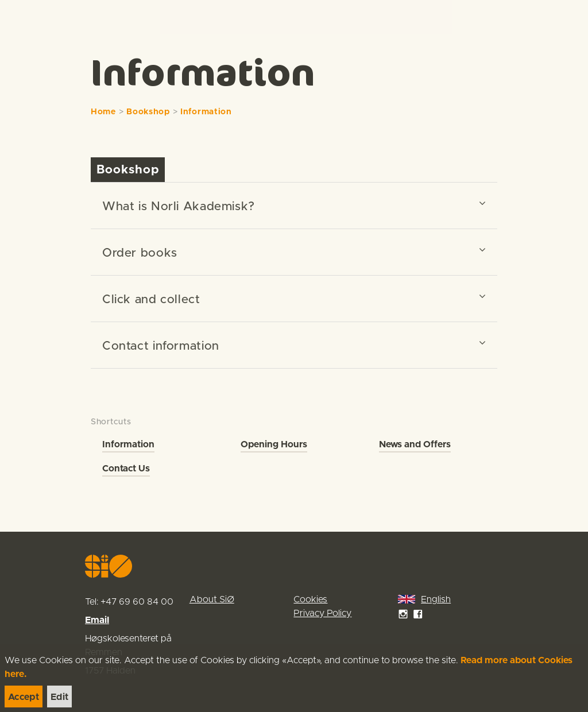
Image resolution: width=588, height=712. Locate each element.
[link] (30, 17)
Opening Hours (274, 444)
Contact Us (126, 469)
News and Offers (415, 444)
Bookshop (148, 112)
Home (103, 112)
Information (206, 112)
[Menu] (567, 17)
